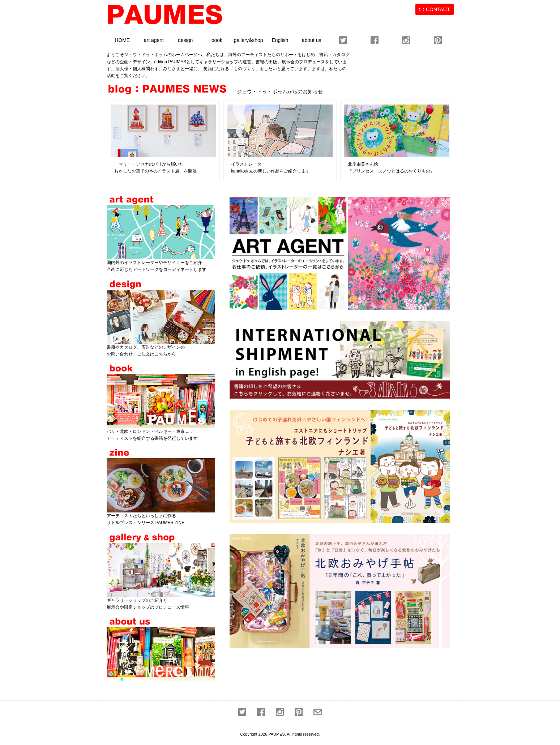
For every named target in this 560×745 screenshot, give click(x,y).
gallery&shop (249, 40)
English (280, 40)
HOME (122, 40)
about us (312, 40)
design (185, 40)
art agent (154, 40)
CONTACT (438, 9)
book (217, 40)
